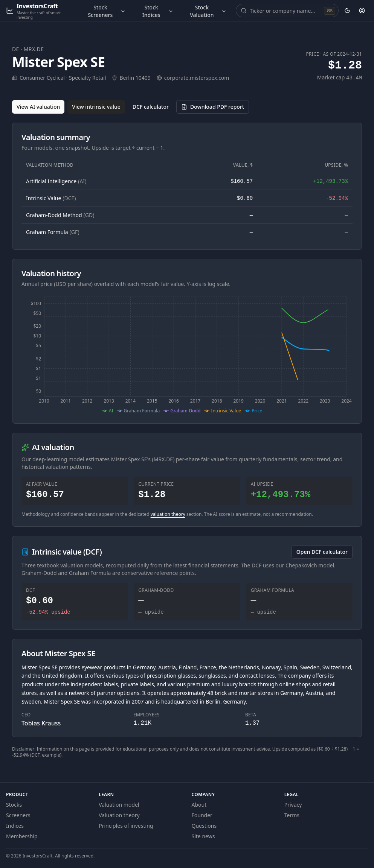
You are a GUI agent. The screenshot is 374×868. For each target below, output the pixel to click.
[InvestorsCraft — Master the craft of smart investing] (40, 11)
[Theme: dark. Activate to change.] (347, 11)
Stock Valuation (208, 11)
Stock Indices (158, 11)
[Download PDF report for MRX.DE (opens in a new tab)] (213, 107)
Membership (22, 836)
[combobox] (286, 11)
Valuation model (119, 805)
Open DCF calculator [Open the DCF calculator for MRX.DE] (322, 552)
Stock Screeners (107, 11)
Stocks (14, 805)
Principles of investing (126, 826)
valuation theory (168, 514)
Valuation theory (119, 815)
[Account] (362, 11)
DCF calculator (151, 107)
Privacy (293, 805)
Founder (202, 815)
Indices (15, 826)
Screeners (18, 815)
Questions (204, 826)
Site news (203, 836)
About (199, 805)
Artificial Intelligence (56, 181)
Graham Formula (53, 232)
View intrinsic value (96, 107)
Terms (292, 815)
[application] (187, 354)
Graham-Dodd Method (60, 215)
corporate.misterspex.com (197, 78)
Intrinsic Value (51, 198)
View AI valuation (38, 107)
